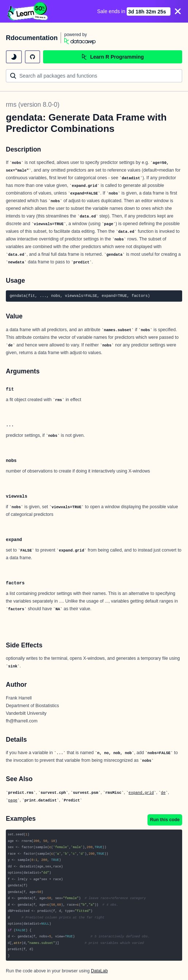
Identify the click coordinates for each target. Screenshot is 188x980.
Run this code (165, 820)
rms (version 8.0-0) (33, 105)
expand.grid (141, 793)
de (163, 793)
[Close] (178, 11)
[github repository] (32, 57)
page (13, 800)
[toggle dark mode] (14, 57)
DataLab (99, 971)
